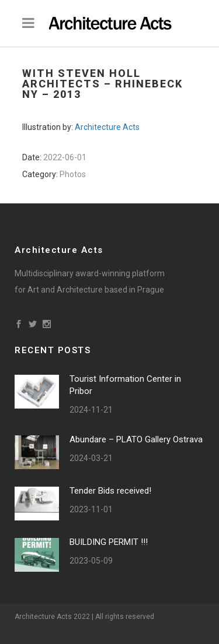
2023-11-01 (91, 509)
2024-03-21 (91, 458)
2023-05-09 (91, 561)
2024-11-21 (91, 410)
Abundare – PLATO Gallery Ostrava (136, 439)
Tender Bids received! (110, 491)
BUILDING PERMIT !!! (109, 542)
